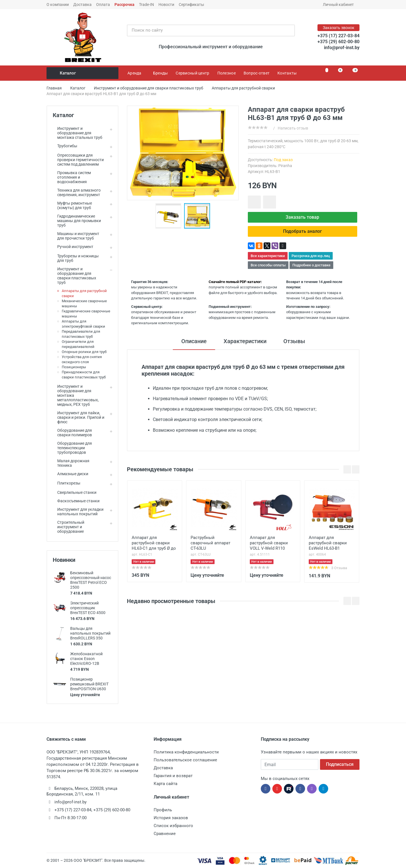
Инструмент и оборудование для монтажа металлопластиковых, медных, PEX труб (76, 395)
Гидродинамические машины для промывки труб (77, 221)
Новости (166, 5)
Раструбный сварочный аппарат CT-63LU (210, 543)
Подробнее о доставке (311, 265)
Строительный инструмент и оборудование (69, 527)
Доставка (82, 5)
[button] (170, 216)
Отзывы (294, 341)
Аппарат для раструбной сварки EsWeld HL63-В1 (328, 543)
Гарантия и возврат (173, 776)
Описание (194, 341)
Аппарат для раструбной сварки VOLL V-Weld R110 (269, 543)
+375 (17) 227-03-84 (338, 36)
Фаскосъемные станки (76, 501)
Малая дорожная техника (71, 463)
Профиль (163, 810)
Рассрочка (124, 5)
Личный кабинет (340, 5)
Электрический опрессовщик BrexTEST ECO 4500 (88, 608)
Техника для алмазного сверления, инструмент (77, 192)
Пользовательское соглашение (185, 760)
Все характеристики (268, 256)
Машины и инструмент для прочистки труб (76, 236)
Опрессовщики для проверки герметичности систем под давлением (78, 160)
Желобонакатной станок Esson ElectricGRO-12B (86, 659)
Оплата (103, 5)
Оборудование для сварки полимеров (72, 433)
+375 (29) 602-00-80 (338, 42)
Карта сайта (166, 784)
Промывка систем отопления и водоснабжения (72, 177)
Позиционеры (74, 367)
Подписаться (340, 764)
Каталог (83, 73)
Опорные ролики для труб (84, 352)
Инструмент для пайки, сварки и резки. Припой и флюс (79, 417)
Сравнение (165, 834)
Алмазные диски (70, 474)
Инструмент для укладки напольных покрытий (78, 512)
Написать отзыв (293, 128)
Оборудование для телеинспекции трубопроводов (72, 448)
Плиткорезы (67, 483)
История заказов (171, 818)
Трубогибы (65, 146)
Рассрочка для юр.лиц (311, 256)
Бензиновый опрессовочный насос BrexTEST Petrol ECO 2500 (91, 580)
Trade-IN (146, 5)
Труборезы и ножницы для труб (76, 258)
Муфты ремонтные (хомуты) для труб (72, 205)
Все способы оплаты (268, 265)
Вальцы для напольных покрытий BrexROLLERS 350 (90, 633)
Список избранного (173, 826)
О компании (58, 5)
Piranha (285, 166)
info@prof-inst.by (342, 48)
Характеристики (245, 341)
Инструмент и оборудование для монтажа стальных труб (78, 133)
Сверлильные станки (75, 492)
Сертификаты (191, 5)
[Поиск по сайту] (205, 30)
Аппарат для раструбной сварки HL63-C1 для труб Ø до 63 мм (154, 543)
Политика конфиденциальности (186, 752)
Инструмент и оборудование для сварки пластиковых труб (74, 276)
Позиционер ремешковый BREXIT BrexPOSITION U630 (89, 684)
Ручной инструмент (73, 247)
